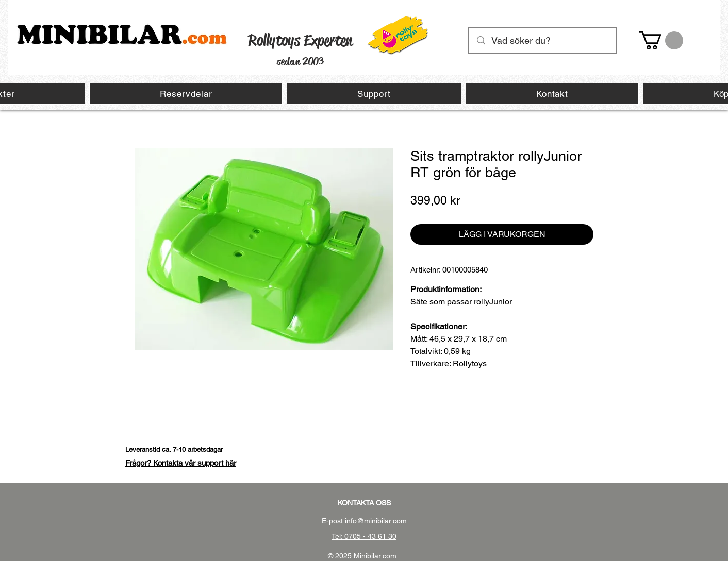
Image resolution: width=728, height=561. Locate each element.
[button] (661, 40)
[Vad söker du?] (543, 40)
